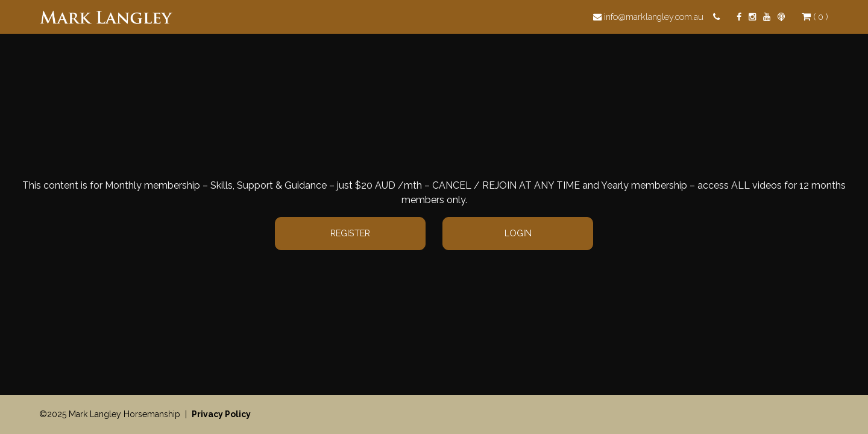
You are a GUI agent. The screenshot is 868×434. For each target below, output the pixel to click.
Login (518, 233)
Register (350, 233)
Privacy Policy (221, 414)
